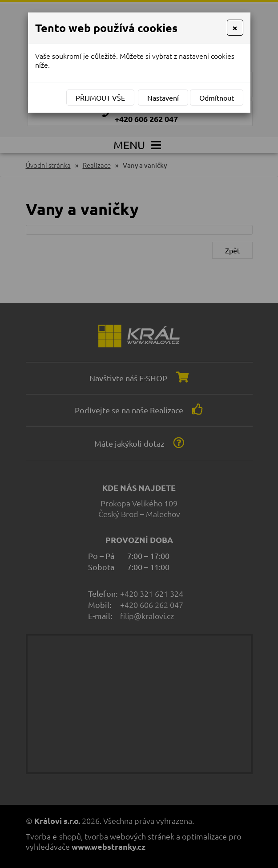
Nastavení (163, 98)
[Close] (235, 28)
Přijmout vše (100, 98)
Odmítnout (217, 98)
